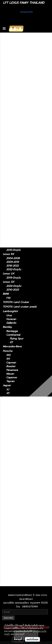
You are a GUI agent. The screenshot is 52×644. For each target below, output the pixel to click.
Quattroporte (14, 421)
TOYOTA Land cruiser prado (20, 307)
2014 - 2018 (13, 185)
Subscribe (8, 618)
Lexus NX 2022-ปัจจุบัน (23, 526)
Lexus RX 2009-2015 (22, 545)
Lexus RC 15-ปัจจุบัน (21, 534)
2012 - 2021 (13, 194)
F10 (8, 298)
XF (8, 393)
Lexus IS (8, 162)
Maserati (8, 409)
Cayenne (12, 378)
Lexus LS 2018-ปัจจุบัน (23, 504)
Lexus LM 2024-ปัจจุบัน (23, 485)
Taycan (10, 381)
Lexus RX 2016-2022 (22, 549)
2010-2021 (12, 583)
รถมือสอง (8, 429)
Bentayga (12, 331)
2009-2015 (13, 262)
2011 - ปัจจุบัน (14, 158)
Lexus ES (8, 177)
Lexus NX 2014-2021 (22, 522)
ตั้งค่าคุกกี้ (18, 639)
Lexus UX (9, 274)
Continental (13, 335)
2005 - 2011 (13, 197)
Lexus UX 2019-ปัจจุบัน (23, 560)
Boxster (11, 366)
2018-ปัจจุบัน (13, 230)
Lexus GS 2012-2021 (22, 459)
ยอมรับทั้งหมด (32, 639)
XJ (8, 390)
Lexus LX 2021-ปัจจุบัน (23, 515)
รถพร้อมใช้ (8, 122)
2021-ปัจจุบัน (13, 166)
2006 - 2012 (14, 173)
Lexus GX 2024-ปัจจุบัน (23, 567)
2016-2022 (12, 266)
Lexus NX (8, 202)
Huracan (11, 319)
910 (8, 355)
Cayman (11, 363)
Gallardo (11, 323)
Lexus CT (8, 153)
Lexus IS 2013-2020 (21, 474)
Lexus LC (8, 226)
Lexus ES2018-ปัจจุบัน (22, 444)
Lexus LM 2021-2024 (22, 481)
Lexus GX (9, 282)
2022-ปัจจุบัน (14, 209)
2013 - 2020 (13, 170)
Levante (11, 417)
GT (11, 342)
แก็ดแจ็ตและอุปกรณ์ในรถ (16, 144)
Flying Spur (17, 339)
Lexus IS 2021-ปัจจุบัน (22, 467)
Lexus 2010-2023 (20, 571)
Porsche (8, 351)
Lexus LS (8, 234)
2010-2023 (12, 290)
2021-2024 (12, 221)
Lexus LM (8, 214)
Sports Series (14, 405)
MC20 (10, 414)
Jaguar (7, 385)
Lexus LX (12, 508)
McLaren (8, 397)
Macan (10, 374)
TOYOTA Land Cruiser (16, 302)
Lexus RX (8, 254)
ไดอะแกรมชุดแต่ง (12, 135)
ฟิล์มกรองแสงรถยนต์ (14, 140)
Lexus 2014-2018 (20, 448)
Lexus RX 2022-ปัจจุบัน (23, 552)
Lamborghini (10, 311)
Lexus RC (8, 246)
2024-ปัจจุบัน (14, 218)
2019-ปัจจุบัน (13, 278)
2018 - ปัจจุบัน (14, 182)
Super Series (14, 402)
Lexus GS (8, 190)
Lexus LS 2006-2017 (22, 500)
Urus (9, 315)
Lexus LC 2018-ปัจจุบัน (23, 493)
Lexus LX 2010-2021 (22, 511)
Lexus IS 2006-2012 (21, 470)
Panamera (12, 370)
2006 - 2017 (14, 242)
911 (8, 359)
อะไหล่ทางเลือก (11, 149)
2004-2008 (13, 258)
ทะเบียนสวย (9, 126)
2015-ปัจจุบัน (13, 250)
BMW (6, 294)
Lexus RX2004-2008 (22, 541)
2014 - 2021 (13, 206)
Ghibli (10, 425)
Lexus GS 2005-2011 (22, 455)
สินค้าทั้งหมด (10, 131)
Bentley (7, 327)
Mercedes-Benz (12, 346)
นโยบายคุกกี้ (20, 634)
